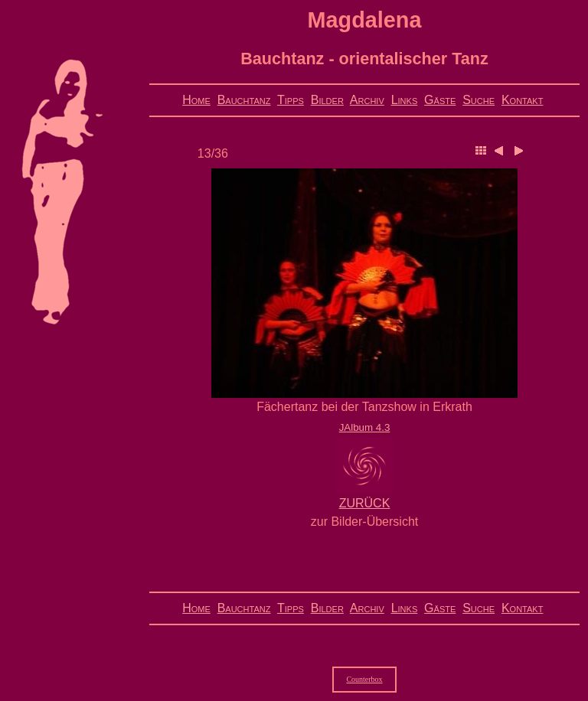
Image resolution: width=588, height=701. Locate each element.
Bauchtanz (244, 100)
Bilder (327, 100)
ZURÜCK (365, 503)
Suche (479, 100)
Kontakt (522, 100)
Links (405, 100)
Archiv (367, 100)
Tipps (291, 100)
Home (196, 100)
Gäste (440, 100)
